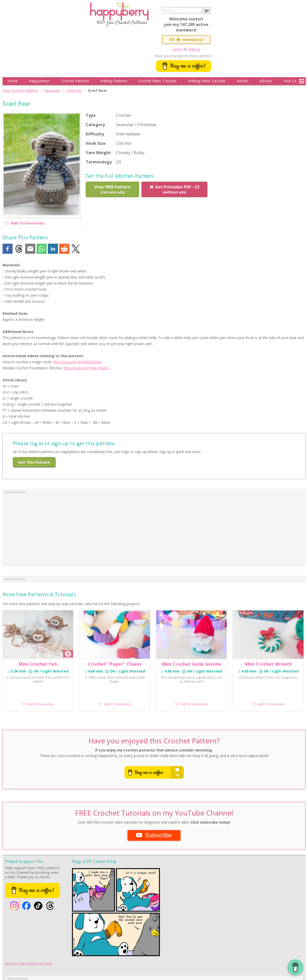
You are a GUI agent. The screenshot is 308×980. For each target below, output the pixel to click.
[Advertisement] (154, 530)
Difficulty (95, 134)
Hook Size (96, 143)
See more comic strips (29, 963)
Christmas (74, 90)
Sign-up (194, 49)
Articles (243, 81)
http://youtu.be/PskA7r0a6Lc (87, 368)
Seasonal (52, 90)
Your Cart (291, 81)
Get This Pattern (34, 462)
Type (91, 115)
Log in (177, 49)
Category (95, 125)
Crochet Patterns (75, 81)
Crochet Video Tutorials (158, 81)
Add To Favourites (25, 224)
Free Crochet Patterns (21, 90)
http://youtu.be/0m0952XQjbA (77, 362)
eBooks (266, 81)
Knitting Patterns (114, 81)
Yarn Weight (98, 153)
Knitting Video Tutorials (207, 81)
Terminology (99, 162)
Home (13, 81)
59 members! (186, 39)
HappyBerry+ (39, 81)
